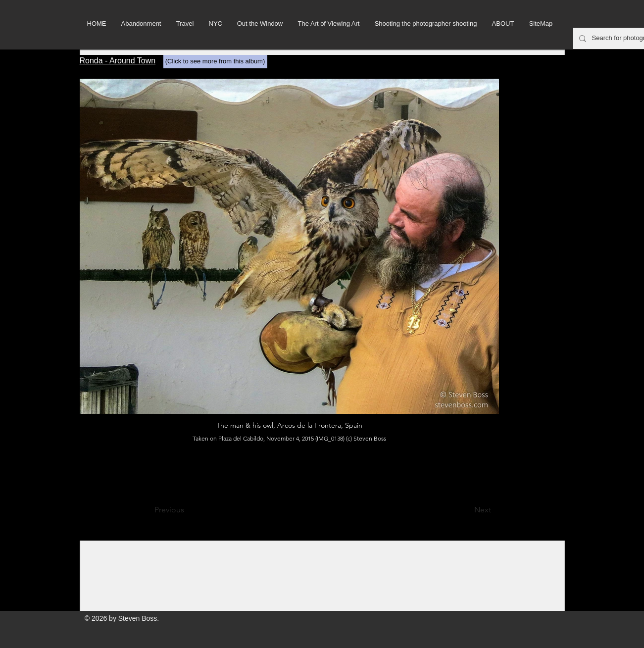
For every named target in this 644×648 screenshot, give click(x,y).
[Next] (466, 510)
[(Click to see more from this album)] (215, 62)
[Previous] (187, 510)
